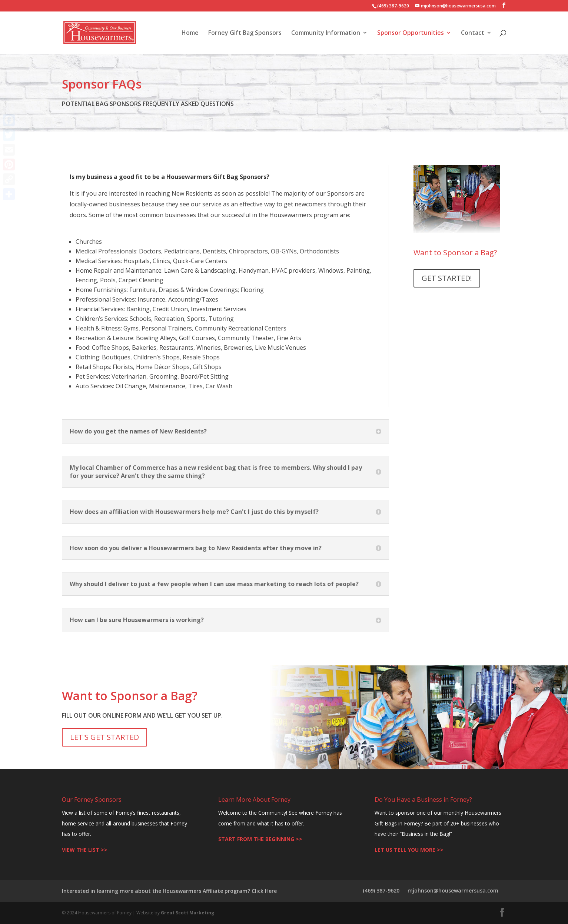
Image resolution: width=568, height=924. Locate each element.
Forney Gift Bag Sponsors (245, 33)
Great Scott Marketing (187, 913)
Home (190, 33)
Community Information (326, 33)
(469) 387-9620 (381, 890)
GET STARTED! (447, 278)
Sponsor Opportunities (411, 33)
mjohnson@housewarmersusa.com (453, 890)
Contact (473, 33)
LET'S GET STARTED (104, 737)
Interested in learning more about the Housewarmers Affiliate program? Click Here (169, 891)
